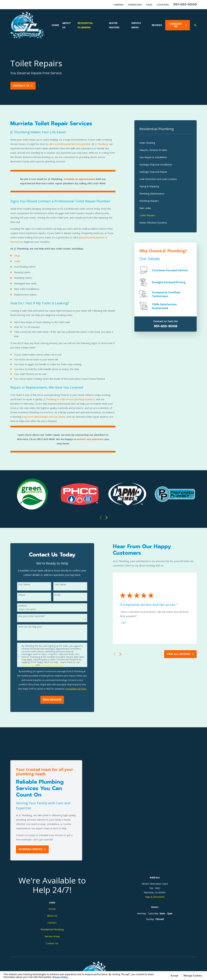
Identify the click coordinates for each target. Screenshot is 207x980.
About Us (52, 916)
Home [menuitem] (55, 25)
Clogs (17, 255)
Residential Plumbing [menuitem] (85, 25)
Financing (135, 5)
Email (53, 595)
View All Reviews (176, 654)
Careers (118, 5)
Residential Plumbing (52, 929)
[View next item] (106, 518)
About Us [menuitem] (67, 25)
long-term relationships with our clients (44, 417)
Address (18, 606)
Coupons (163, 5)
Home (52, 909)
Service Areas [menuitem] (136, 25)
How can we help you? (26, 627)
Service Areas (52, 936)
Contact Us (178, 25)
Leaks (17, 261)
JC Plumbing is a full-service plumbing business (69, 399)
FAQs (149, 5)
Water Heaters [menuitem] (114, 25)
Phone (17, 595)
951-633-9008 (185, 4)
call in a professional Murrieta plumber (70, 144)
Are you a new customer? (27, 616)
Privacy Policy (24, 665)
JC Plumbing (101, 144)
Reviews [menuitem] (157, 25)
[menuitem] (166, 143)
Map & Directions (155, 897)
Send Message (48, 700)
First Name (20, 585)
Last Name (56, 585)
